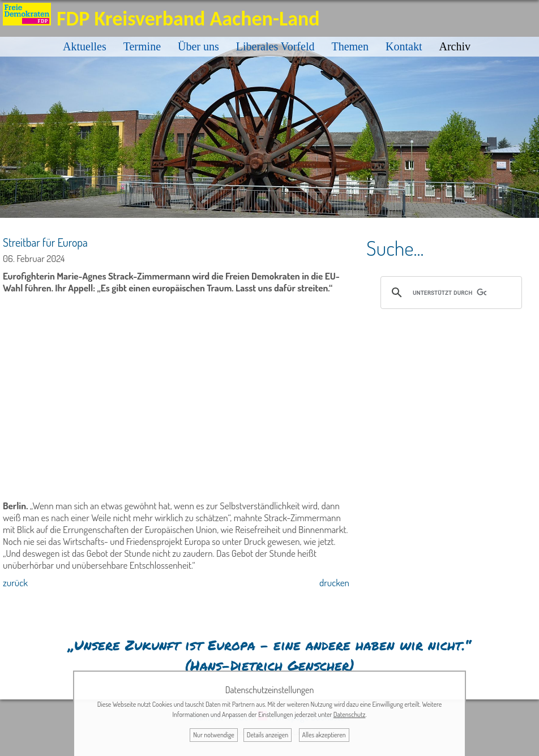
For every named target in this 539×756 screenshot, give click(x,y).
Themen (350, 46)
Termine (142, 46)
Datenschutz (350, 714)
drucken (334, 583)
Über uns (198, 46)
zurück (15, 583)
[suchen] (450, 293)
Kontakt (404, 46)
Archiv (455, 46)
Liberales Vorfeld (275, 46)
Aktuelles (85, 46)
